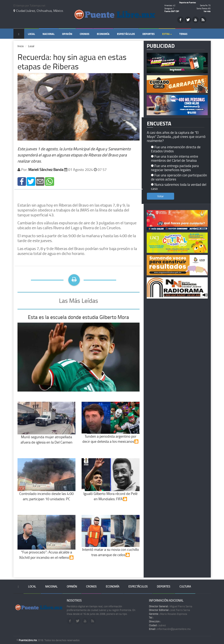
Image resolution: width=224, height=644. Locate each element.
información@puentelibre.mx (170, 629)
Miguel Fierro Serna (171, 606)
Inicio (21, 46)
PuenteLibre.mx (28, 640)
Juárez (157, 625)
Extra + (167, 34)
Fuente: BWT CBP (172, 11)
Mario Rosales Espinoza (168, 614)
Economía (103, 34)
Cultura (185, 586)
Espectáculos (126, 34)
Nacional (49, 34)
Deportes (149, 34)
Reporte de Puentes (188, 2)
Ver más (207, 11)
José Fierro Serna (169, 610)
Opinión (67, 34)
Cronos (85, 34)
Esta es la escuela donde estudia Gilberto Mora (78, 317)
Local (31, 34)
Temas (183, 34)
